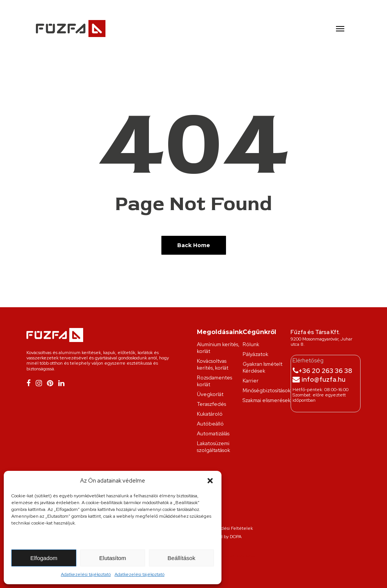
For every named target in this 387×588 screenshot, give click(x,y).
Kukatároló (210, 414)
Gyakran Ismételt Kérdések (262, 367)
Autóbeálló (210, 424)
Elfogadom (44, 558)
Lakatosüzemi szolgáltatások (214, 447)
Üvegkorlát (210, 394)
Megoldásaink (220, 332)
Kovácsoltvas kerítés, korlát (213, 364)
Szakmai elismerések (267, 400)
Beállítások (181, 558)
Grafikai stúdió (224, 556)
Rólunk (251, 344)
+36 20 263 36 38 (325, 371)
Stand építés (246, 556)
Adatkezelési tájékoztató (86, 574)
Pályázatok (255, 354)
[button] (210, 481)
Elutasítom (113, 558)
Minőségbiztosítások (267, 390)
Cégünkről (259, 332)
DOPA (236, 537)
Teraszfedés (211, 404)
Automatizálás (213, 433)
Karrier (251, 381)
